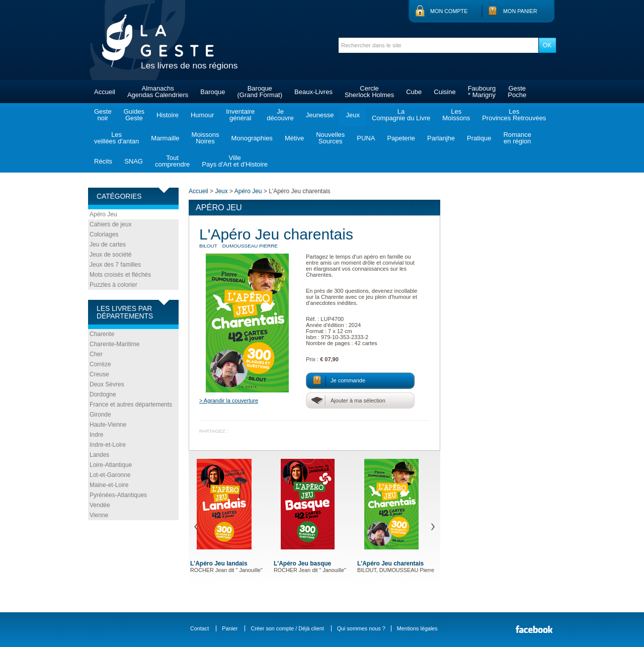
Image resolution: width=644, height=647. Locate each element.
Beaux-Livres (313, 92)
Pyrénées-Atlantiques (118, 495)
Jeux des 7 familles (115, 265)
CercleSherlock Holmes (369, 92)
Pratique (479, 138)
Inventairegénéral (240, 115)
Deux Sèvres (107, 384)
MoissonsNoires (206, 138)
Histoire (168, 115)
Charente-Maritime (114, 344)
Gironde (100, 415)
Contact (199, 628)
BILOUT (208, 246)
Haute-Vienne (108, 425)
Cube (414, 92)
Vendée (100, 505)
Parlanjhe (441, 138)
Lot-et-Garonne (110, 475)
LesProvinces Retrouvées (514, 115)
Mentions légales (417, 628)
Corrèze (100, 364)
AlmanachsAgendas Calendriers (158, 92)
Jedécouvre (280, 115)
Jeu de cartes (108, 245)
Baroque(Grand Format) (260, 92)
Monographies (252, 138)
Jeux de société (110, 255)
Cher (96, 354)
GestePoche (517, 92)
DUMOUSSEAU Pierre (250, 246)
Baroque (213, 92)
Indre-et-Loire (108, 445)
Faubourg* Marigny (482, 92)
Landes (99, 455)
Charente (102, 334)
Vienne (99, 515)
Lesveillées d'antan (116, 138)
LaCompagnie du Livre (401, 115)
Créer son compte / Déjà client (287, 628)
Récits (103, 161)
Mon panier (520, 11)
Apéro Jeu (103, 214)
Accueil (105, 92)
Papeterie (401, 138)
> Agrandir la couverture (229, 400)
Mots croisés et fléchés (120, 275)
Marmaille (165, 138)
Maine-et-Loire (109, 485)
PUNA (366, 138)
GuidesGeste (134, 115)
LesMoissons (456, 115)
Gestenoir (103, 115)
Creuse (99, 374)
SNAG (134, 161)
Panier (230, 628)
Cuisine (445, 92)
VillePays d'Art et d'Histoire (235, 161)
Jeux (352, 115)
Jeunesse (320, 115)
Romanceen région (517, 138)
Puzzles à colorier (113, 285)
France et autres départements (131, 405)
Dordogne (103, 394)
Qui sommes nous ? (361, 628)
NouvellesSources (330, 138)
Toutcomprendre (172, 161)
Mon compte (449, 11)
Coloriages (104, 234)
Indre (96, 435)
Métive (294, 138)
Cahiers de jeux (110, 224)
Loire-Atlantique (111, 465)
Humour (202, 115)
